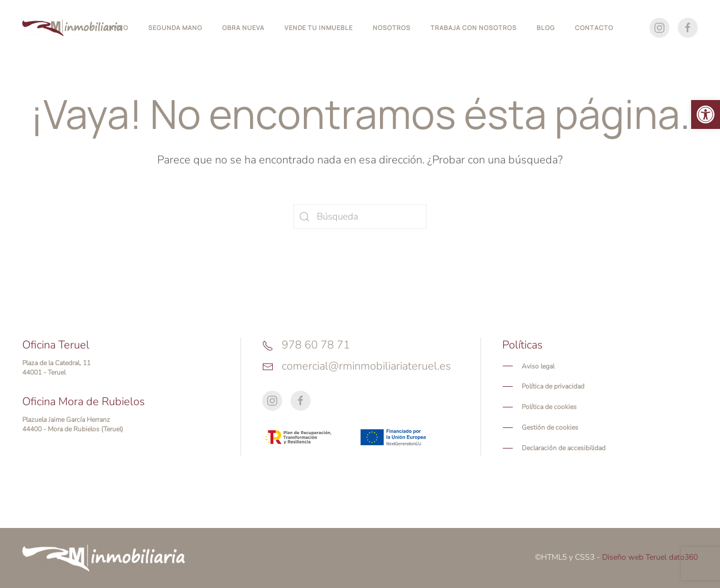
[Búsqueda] (360, 216)
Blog (546, 28)
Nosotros (392, 28)
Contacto (594, 28)
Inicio (117, 28)
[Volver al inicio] (72, 28)
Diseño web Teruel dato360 (650, 557)
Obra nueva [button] (243, 28)
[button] (706, 114)
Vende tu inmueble (319, 28)
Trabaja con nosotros (474, 28)
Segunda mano (175, 28)
